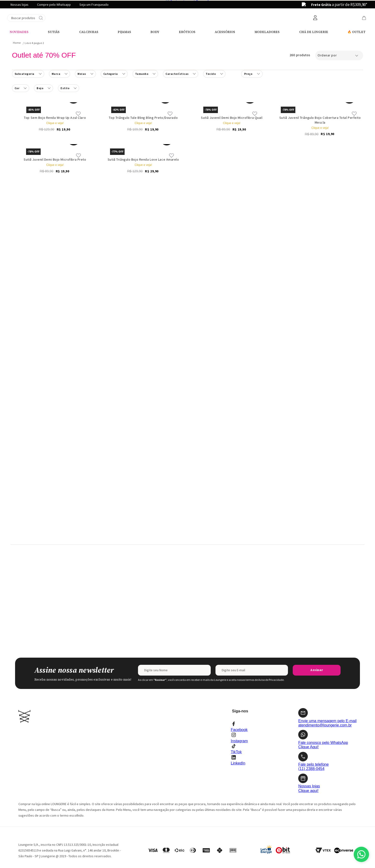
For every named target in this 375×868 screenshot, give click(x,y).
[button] (114, 37)
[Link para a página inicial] (17, 6)
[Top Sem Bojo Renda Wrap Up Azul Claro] (55, 68)
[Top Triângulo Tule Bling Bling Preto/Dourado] (143, 68)
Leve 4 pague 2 (34, 6)
